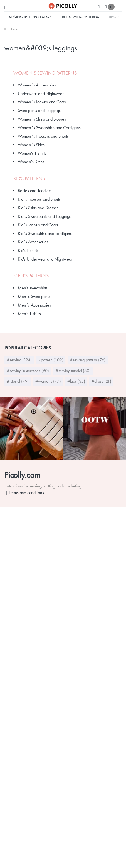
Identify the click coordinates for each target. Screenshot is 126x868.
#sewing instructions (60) (28, 371)
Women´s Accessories (37, 85)
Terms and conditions (26, 493)
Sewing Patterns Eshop (30, 17)
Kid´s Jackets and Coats (38, 225)
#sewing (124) (19, 360)
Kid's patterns (29, 178)
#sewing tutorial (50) (73, 371)
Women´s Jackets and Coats (42, 102)
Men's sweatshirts (33, 288)
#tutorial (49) (18, 381)
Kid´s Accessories (33, 242)
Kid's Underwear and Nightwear (45, 259)
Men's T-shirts (29, 314)
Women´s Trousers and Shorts (43, 136)
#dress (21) (101, 381)
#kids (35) (76, 381)
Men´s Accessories (34, 305)
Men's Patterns (31, 276)
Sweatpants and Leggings (39, 110)
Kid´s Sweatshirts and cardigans (45, 233)
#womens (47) (48, 381)
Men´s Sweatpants (34, 296)
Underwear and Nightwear (41, 94)
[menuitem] (11, 29)
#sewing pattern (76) (88, 360)
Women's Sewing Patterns (45, 73)
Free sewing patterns (80, 17)
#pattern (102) (51, 360)
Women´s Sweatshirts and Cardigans (49, 128)
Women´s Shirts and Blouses (42, 119)
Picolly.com (22, 475)
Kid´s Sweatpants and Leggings (44, 216)
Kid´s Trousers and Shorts (39, 199)
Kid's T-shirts (28, 250)
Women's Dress (31, 162)
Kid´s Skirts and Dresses (38, 208)
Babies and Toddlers (35, 191)
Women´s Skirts (31, 145)
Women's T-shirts (32, 153)
